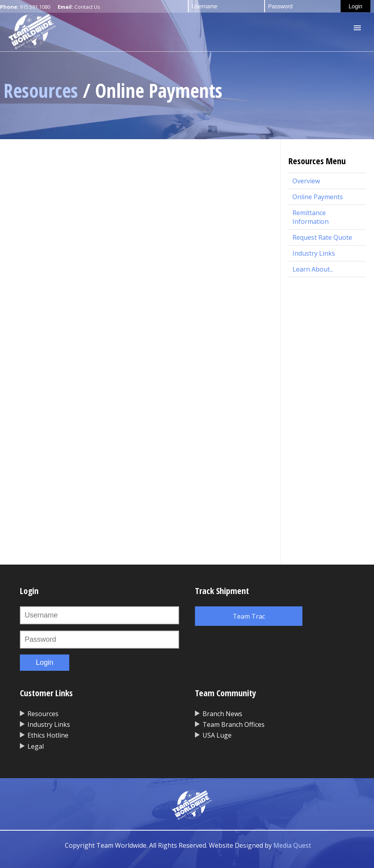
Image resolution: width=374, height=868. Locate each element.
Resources (41, 90)
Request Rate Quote (322, 237)
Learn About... (313, 269)
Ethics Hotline (48, 735)
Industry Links (314, 253)
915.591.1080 (35, 7)
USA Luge (217, 735)
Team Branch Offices (234, 724)
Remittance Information (311, 217)
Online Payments (318, 197)
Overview (306, 181)
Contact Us (87, 7)
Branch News (222, 714)
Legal (36, 746)
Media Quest (292, 845)
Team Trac (249, 616)
